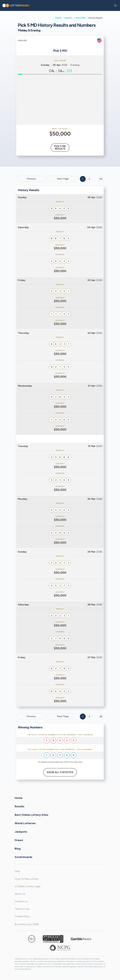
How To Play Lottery (26, 879)
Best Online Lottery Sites (31, 815)
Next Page (63, 179)
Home (58, 18)
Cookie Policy (22, 916)
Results (69, 18)
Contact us (21, 901)
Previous (31, 179)
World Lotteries (25, 823)
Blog (18, 849)
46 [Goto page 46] (101, 717)
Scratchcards (24, 857)
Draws (19, 840)
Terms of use (22, 909)
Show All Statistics (60, 772)
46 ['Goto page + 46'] (101, 179)
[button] (115, 5)
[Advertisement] (60, 100)
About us (20, 894)
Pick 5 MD (81, 18)
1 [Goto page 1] (83, 179)
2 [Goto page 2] (89, 179)
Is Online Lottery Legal (27, 886)
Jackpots (21, 832)
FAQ (17, 871)
